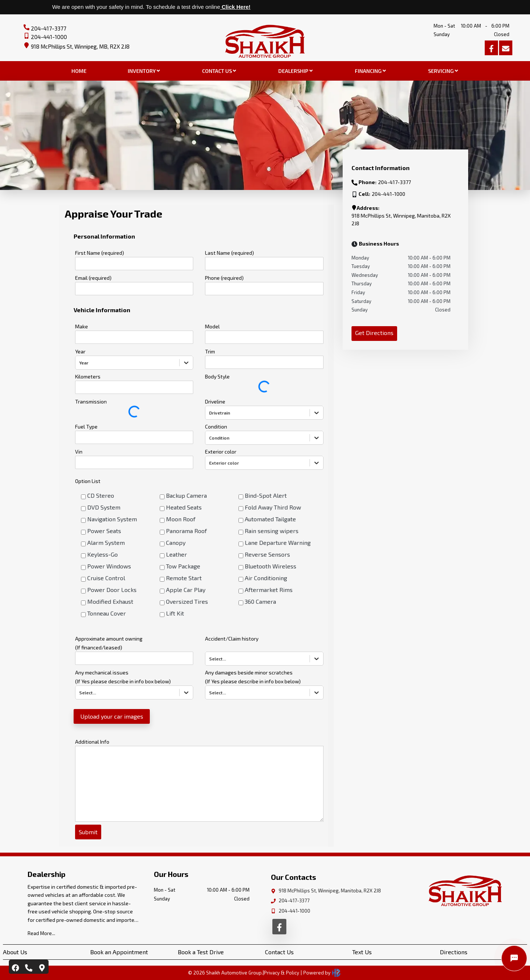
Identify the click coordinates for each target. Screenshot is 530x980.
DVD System (104, 507)
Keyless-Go (103, 554)
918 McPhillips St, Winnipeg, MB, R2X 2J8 (80, 46)
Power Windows (109, 566)
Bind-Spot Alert (266, 495)
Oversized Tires (187, 601)
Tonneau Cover (107, 613)
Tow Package (183, 566)
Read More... (41, 933)
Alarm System (106, 542)
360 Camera (260, 601)
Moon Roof (181, 519)
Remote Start (184, 578)
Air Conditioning (266, 578)
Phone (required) (224, 278)
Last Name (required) (229, 253)
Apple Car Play (186, 590)
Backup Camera (186, 495)
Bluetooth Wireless (271, 566)
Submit (88, 832)
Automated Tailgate (270, 519)
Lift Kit (175, 613)
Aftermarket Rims (269, 590)
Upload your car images (112, 716)
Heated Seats (184, 507)
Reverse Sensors (267, 554)
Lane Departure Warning (278, 542)
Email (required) (93, 278)
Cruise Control (106, 578)
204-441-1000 (49, 37)
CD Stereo (101, 495)
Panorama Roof (186, 531)
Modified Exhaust (110, 601)
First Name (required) (100, 253)
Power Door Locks (112, 590)
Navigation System (112, 519)
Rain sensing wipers (272, 531)
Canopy (176, 542)
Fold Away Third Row (273, 507)
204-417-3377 (49, 28)
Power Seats (104, 531)
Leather (176, 554)
